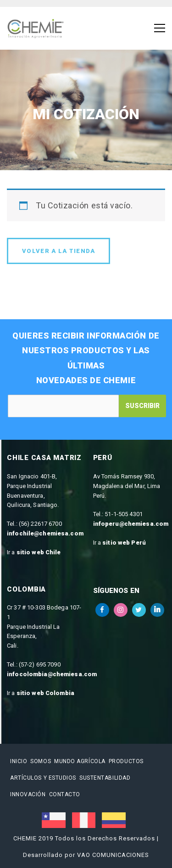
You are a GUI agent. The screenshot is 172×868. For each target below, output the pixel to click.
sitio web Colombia (45, 693)
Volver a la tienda (58, 251)
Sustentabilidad (105, 778)
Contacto (65, 794)
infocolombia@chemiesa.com (52, 674)
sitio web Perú (124, 543)
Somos (41, 761)
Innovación (28, 794)
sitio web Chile (39, 552)
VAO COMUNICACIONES (113, 855)
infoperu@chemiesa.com (131, 524)
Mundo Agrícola (80, 761)
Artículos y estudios (43, 778)
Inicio (19, 761)
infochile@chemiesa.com (45, 533)
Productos (126, 761)
